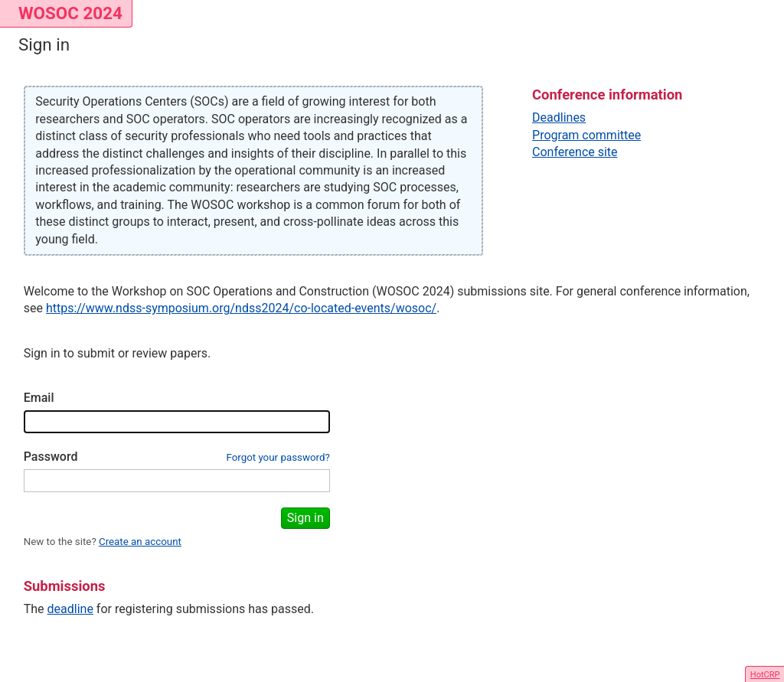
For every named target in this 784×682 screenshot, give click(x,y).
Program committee (586, 135)
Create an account (140, 542)
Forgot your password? (278, 457)
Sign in (305, 518)
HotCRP (765, 675)
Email (39, 398)
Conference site (575, 152)
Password (51, 457)
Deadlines (559, 117)
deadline (70, 609)
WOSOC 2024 (70, 13)
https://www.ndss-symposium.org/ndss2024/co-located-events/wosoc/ (241, 308)
